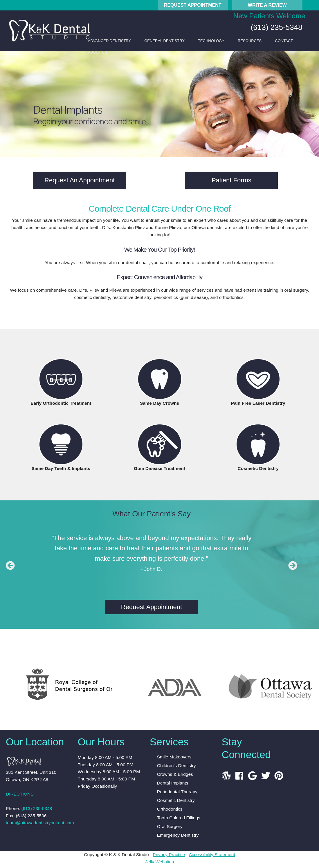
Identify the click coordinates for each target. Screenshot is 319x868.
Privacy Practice (169, 855)
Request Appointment (193, 5)
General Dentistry (164, 41)
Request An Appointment (80, 180)
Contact (284, 41)
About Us (98, 52)
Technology (211, 41)
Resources (250, 41)
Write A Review (267, 5)
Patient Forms (231, 180)
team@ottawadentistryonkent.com (40, 823)
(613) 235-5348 (275, 27)
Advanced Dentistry (109, 41)
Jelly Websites (159, 862)
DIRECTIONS (20, 794)
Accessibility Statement (212, 855)
